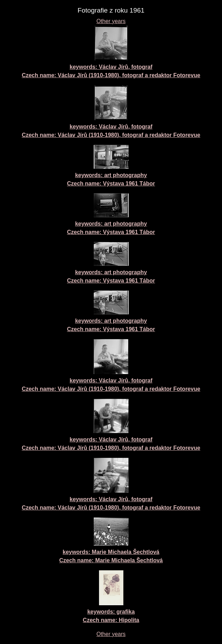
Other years (111, 21)
